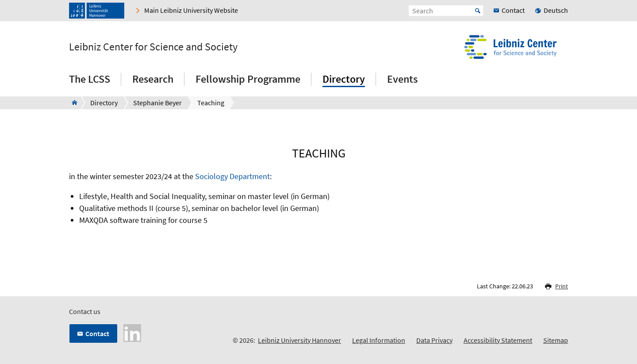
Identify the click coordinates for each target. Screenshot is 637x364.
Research (153, 79)
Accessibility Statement (498, 340)
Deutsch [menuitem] (556, 10)
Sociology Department (232, 176)
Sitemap (556, 340)
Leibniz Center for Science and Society (153, 47)
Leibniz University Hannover (299, 340)
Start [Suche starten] (478, 11)
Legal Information (379, 340)
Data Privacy (434, 340)
